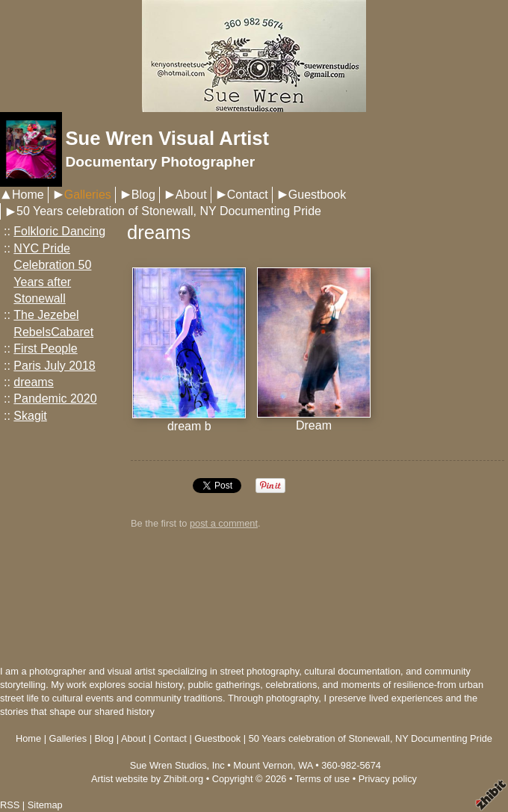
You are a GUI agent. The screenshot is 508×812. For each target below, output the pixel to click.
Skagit (30, 416)
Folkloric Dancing (59, 231)
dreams (33, 382)
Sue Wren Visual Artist (167, 138)
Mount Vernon (263, 765)
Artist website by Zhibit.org (147, 779)
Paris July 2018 (54, 366)
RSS (10, 805)
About (191, 195)
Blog (143, 195)
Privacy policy (388, 779)
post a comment (224, 523)
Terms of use (322, 779)
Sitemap (45, 805)
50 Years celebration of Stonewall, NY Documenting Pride (169, 211)
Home (28, 195)
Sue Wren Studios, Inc (177, 765)
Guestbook (317, 195)
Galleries (88, 195)
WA (305, 765)
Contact (248, 195)
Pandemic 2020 (55, 399)
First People (45, 348)
